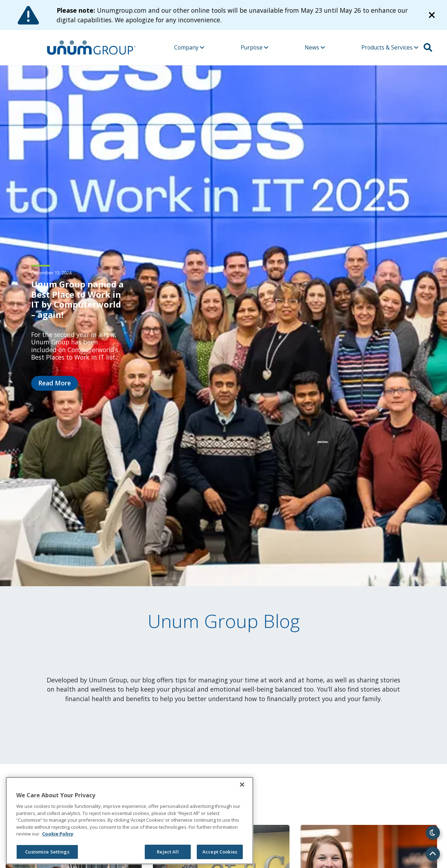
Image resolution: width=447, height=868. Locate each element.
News (315, 47)
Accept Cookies (220, 852)
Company (189, 47)
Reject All (168, 852)
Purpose (254, 47)
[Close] (242, 785)
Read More (55, 383)
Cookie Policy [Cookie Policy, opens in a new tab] (58, 834)
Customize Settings (47, 852)
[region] (130, 821)
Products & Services (390, 47)
